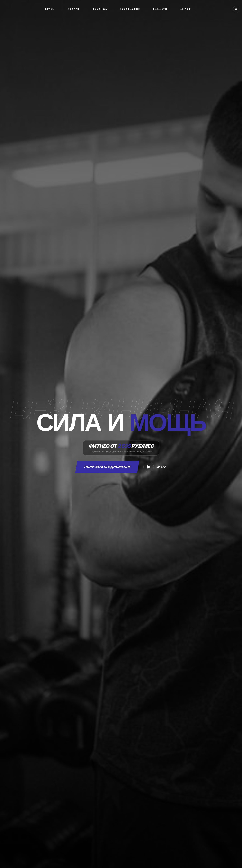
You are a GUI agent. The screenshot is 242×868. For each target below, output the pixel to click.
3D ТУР (186, 9)
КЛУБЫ (50, 9)
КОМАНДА (100, 9)
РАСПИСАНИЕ (130, 9)
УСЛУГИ (74, 9)
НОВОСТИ (160, 9)
